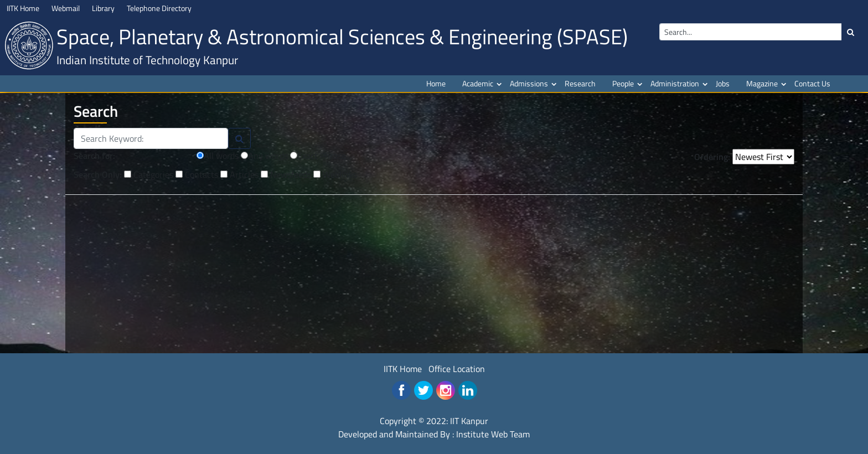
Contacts (197, 174)
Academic (478, 83)
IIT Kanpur (469, 421)
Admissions (529, 83)
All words (218, 156)
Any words (264, 156)
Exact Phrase (318, 156)
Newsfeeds (286, 174)
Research (580, 83)
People (623, 83)
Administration (675, 83)
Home (436, 83)
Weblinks (335, 174)
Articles (239, 174)
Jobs (723, 83)
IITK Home (403, 369)
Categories (149, 174)
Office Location (457, 369)
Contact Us (812, 83)
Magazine (762, 83)
